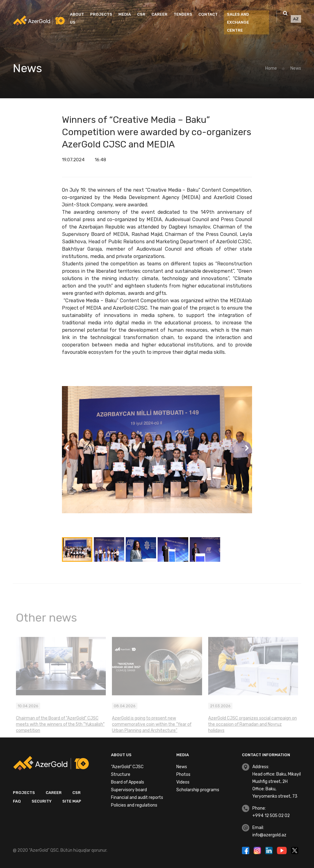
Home (271, 68)
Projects (101, 14)
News (296, 68)
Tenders (183, 14)
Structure (121, 774)
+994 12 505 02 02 (271, 816)
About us (77, 18)
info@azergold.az (269, 835)
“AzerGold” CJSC (127, 767)
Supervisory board (129, 790)
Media (125, 14)
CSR (141, 14)
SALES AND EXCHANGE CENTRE (238, 22)
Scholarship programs (198, 790)
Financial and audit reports (137, 798)
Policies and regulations (134, 805)
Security (42, 801)
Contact (208, 14)
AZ (296, 19)
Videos (183, 782)
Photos (183, 774)
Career (159, 14)
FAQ (17, 801)
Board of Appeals (128, 782)
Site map (72, 801)
